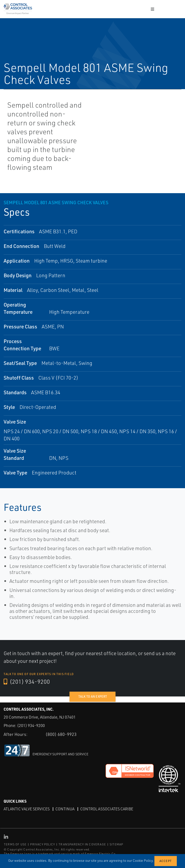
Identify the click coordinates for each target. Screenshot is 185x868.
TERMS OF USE (15, 844)
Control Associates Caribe (107, 809)
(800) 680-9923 (61, 734)
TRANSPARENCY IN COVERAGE (82, 844)
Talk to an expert (93, 696)
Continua (65, 809)
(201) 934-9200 (27, 682)
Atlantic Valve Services (27, 809)
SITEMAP (116, 844)
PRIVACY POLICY (43, 844)
